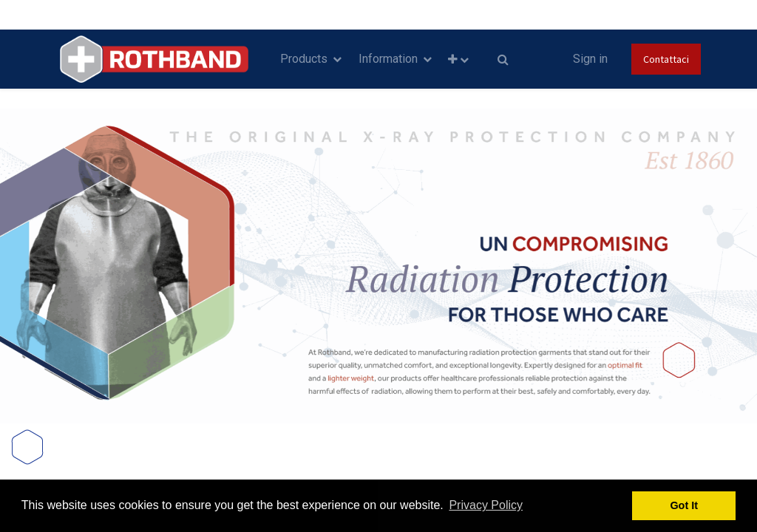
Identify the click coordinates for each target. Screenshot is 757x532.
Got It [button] (684, 505)
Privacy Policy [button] (486, 505)
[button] (458, 59)
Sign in (590, 59)
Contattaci (666, 59)
